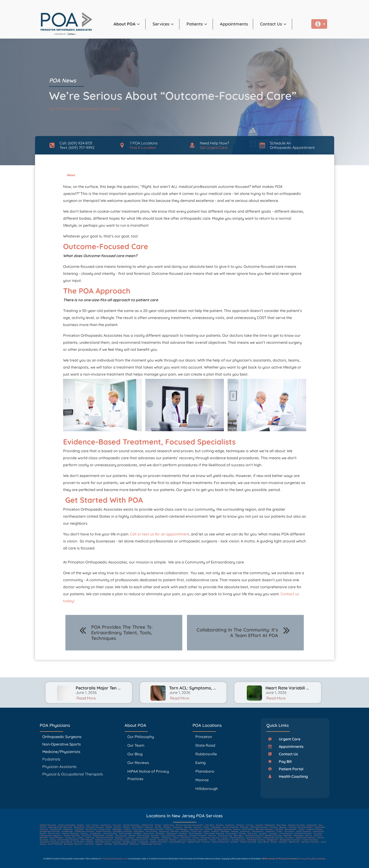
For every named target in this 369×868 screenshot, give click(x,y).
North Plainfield (121, 844)
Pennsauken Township (214, 833)
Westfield (185, 831)
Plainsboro (205, 771)
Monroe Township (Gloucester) (190, 825)
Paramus (240, 825)
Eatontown (245, 831)
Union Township (110, 833)
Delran (207, 831)
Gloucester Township (210, 838)
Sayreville (116, 842)
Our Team (136, 745)
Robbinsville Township (305, 838)
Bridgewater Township (290, 840)
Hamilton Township (139, 840)
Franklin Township (310, 840)
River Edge (281, 825)
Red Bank (225, 831)
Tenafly (158, 827)
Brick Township (196, 833)
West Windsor (87, 840)
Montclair (318, 836)
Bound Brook (66, 842)
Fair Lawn (117, 825)
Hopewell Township (104, 840)
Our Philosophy (141, 737)
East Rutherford (237, 838)
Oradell (109, 827)
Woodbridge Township (50, 831)
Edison (274, 842)
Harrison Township (296, 825)
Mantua (237, 829)
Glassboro (230, 825)
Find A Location (143, 147)
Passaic (225, 838)
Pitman (158, 825)
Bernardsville (291, 829)
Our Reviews (138, 763)
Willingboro (139, 831)
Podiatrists (51, 759)
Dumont (118, 827)
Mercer (153, 840)
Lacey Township (168, 836)
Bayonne (58, 836)
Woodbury (166, 838)
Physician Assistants (60, 767)
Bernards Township (264, 829)
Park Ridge (216, 827)
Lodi (88, 825)
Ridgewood (270, 825)
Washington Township (154, 829)
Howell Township (104, 831)
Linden (279, 831)
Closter (206, 827)
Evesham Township (303, 833)
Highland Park (193, 842)
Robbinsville (206, 754)
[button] (130, 24)
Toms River (86, 836)
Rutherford (186, 838)
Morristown (289, 831)
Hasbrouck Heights (66, 825)
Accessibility (320, 859)
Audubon (155, 836)
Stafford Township (48, 825)
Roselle (43, 833)
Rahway (235, 831)
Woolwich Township (95, 827)
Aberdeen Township (310, 842)
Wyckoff (259, 825)
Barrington (238, 836)
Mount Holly (152, 831)
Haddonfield (99, 836)
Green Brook (263, 842)
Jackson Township (314, 829)
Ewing (201, 763)
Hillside (242, 833)
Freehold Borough (177, 842)
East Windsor (224, 840)
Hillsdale (188, 827)
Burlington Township (73, 844)
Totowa (196, 838)
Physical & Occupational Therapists (73, 774)
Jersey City (70, 838)
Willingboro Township (122, 831)
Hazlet (301, 829)
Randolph (160, 833)
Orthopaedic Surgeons (62, 737)
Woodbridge (67, 831)
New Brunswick (129, 842)
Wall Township (125, 833)
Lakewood (270, 831)
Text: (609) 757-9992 (77, 147)
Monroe (202, 780)
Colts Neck (89, 844)
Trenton (213, 840)
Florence (206, 842)
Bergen (126, 827)
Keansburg (164, 831)
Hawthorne (106, 825)
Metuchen (134, 844)
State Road (205, 745)
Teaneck (220, 825)
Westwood (177, 827)
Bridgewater (273, 840)
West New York (196, 829)
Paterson (170, 829)
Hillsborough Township (273, 838)
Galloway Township (259, 827)
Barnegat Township (223, 829)
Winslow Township (131, 825)
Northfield (79, 829)
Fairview (95, 825)
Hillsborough (207, 789)
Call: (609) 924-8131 (76, 143)
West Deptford (143, 838)
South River (79, 842)
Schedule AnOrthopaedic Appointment (292, 145)
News (71, 175)
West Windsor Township (68, 840)
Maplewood (172, 833)
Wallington (117, 829)
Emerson (149, 827)
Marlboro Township (159, 842)
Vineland (273, 827)
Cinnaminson (258, 831)
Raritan (173, 840)
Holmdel (108, 844)
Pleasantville (56, 829)
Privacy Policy (305, 859)
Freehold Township (220, 842)
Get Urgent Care (214, 147)
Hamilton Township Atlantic (301, 827)
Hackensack (168, 825)
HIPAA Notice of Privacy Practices (148, 775)
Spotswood (163, 840)
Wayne (127, 829)
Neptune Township (70, 833)
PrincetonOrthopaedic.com (114, 859)
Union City (137, 829)
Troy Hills (318, 833)
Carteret (215, 831)
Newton (80, 825)
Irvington (263, 833)
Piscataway (143, 842)
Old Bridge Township (256, 840)
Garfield (209, 829)
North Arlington (56, 838)
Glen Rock (210, 825)
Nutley (80, 838)
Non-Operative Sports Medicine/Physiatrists (62, 748)
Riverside (175, 831)
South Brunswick (122, 840)
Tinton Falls (196, 831)
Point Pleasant (286, 833)
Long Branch (95, 833)
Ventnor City (91, 829)
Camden (110, 836)
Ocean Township (304, 831)
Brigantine (68, 829)
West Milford (137, 827)
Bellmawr (288, 836)
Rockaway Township (254, 836)
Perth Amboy (248, 829)
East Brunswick (238, 840)
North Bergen (182, 829)
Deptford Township (105, 838)
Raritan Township (248, 842)
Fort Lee (250, 825)
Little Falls (90, 838)
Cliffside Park (147, 825)
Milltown (90, 842)
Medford (138, 833)
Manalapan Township (49, 842)
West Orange (143, 836)
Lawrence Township (187, 840)
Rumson (84, 833)
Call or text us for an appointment (159, 534)
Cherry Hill (252, 833)
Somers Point (105, 829)
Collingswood (46, 836)
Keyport (99, 844)
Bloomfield (299, 836)
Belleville (44, 838)
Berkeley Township (273, 836)
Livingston (273, 833)
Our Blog (135, 754)
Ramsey (167, 827)
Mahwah (197, 827)
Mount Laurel (54, 833)
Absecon (283, 827)
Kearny (308, 836)
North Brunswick (103, 842)
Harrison (212, 836)
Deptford (119, 838)
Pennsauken (232, 833)
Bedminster (294, 842)
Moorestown (319, 831)
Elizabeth (183, 833)
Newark (132, 836)
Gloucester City (225, 836)
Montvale (244, 827)
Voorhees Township (198, 836)
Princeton (204, 737)
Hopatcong (182, 836)
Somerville (202, 840)
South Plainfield (55, 844)
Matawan (283, 842)
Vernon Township (230, 827)
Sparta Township (254, 838)
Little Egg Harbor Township (60, 827)
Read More (86, 698)
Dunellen (235, 842)
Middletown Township (84, 831)
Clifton (176, 838)
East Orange (121, 836)
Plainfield (279, 829)
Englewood (312, 825)
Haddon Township (72, 836)
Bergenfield (79, 827)
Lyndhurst (130, 838)
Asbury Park (149, 833)
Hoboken (156, 838)
